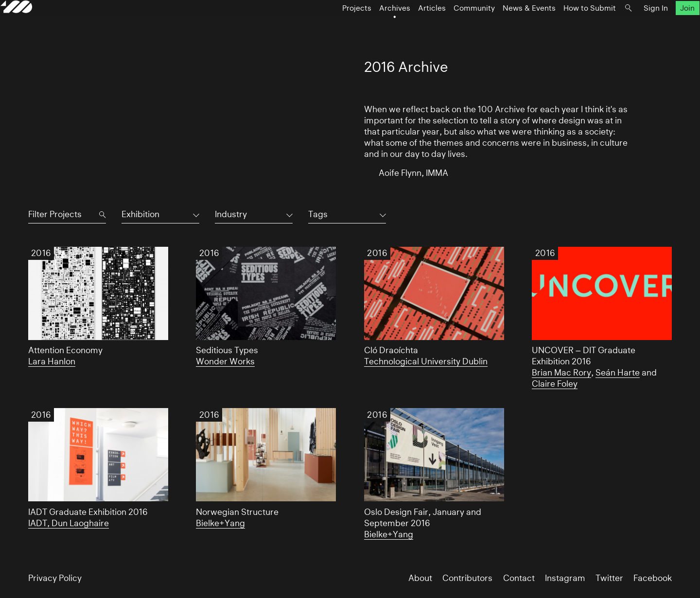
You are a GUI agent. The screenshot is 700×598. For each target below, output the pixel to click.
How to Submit (562, 27)
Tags (318, 214)
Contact (519, 578)
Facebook (653, 578)
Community (446, 27)
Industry (231, 214)
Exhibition (140, 214)
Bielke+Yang (220, 523)
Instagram (565, 578)
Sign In (628, 27)
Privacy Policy (55, 578)
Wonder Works (225, 361)
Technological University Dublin (426, 361)
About (420, 578)
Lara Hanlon (52, 361)
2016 (41, 253)
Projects (329, 27)
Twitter (609, 578)
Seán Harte (618, 373)
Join (660, 27)
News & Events (501, 27)
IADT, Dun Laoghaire (69, 523)
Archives (367, 27)
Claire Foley (555, 384)
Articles (404, 27)
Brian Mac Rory (561, 373)
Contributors (467, 578)
